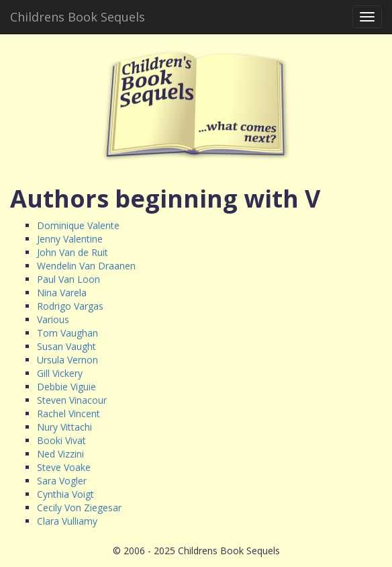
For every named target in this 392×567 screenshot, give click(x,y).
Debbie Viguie (66, 387)
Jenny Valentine (70, 239)
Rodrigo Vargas (70, 306)
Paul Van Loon (68, 279)
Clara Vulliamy (67, 521)
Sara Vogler (62, 481)
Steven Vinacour (72, 400)
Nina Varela (62, 293)
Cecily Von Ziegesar (79, 508)
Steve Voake (64, 467)
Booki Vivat (61, 440)
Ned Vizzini (60, 454)
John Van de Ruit (72, 252)
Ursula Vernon (67, 360)
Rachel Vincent (68, 413)
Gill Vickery (60, 373)
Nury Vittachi (64, 427)
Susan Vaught (66, 346)
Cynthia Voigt (65, 494)
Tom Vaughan (67, 333)
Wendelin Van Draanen (86, 266)
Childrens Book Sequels (78, 17)
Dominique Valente (78, 225)
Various (53, 319)
